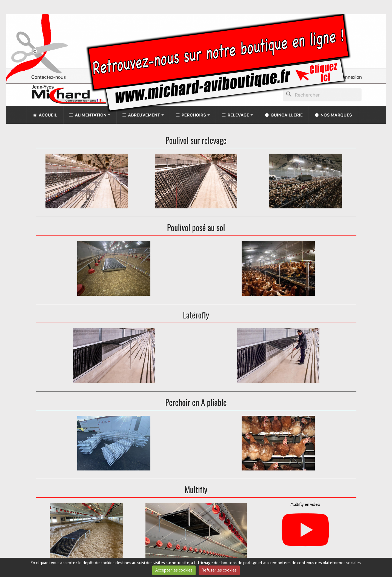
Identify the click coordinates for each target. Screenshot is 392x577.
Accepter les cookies (174, 570)
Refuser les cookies (219, 570)
